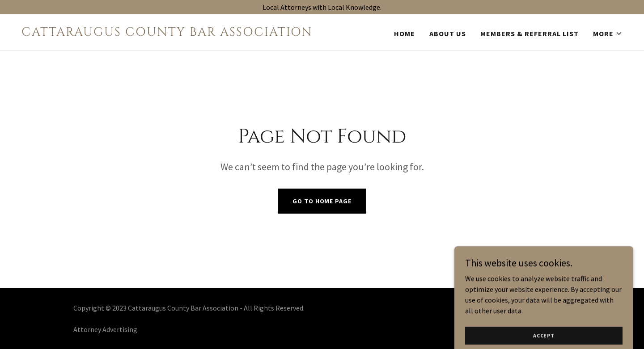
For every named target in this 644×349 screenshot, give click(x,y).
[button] (608, 34)
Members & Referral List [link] (530, 34)
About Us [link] (448, 34)
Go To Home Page (322, 201)
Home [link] (405, 34)
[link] (168, 33)
